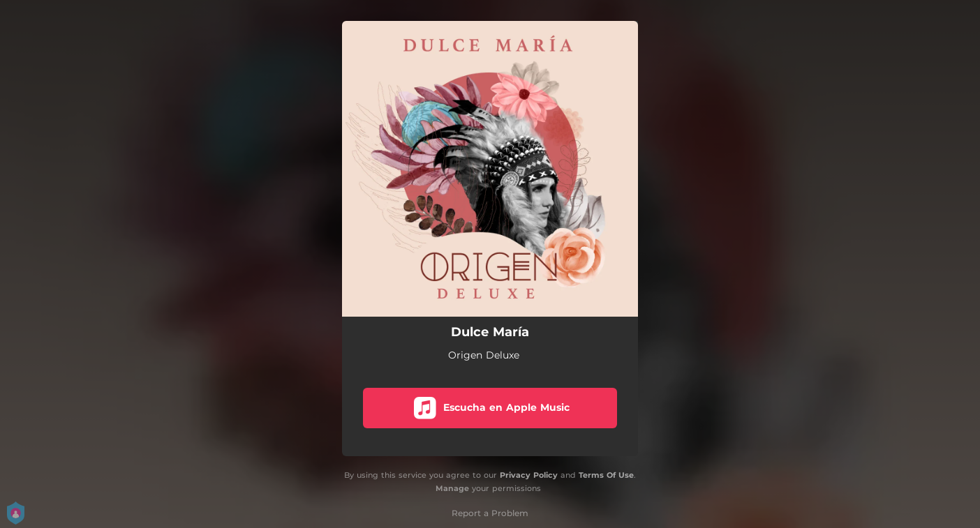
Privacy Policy (529, 475)
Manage (452, 488)
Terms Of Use (606, 475)
